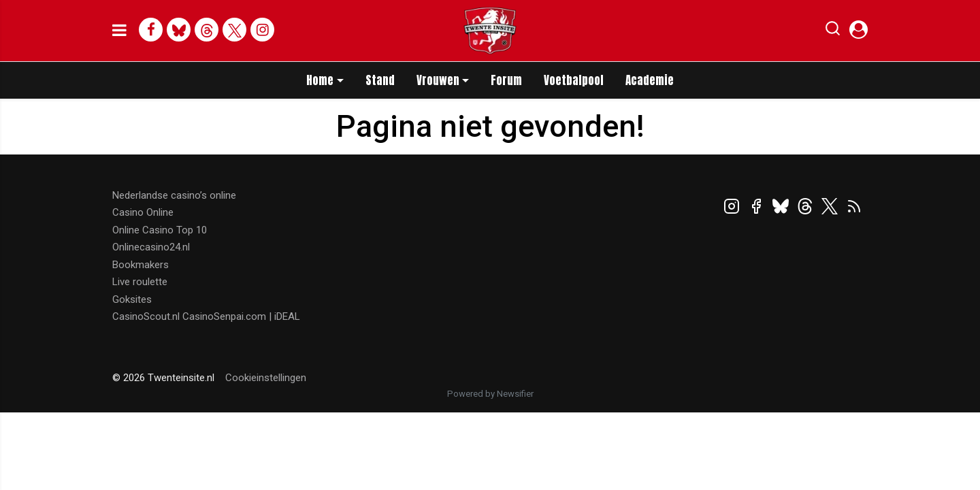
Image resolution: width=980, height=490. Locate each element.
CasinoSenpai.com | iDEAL (241, 316)
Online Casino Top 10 (160, 230)
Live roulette (140, 282)
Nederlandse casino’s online (174, 195)
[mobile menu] (119, 31)
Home (320, 80)
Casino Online (143, 212)
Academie (650, 80)
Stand (380, 80)
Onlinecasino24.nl (151, 247)
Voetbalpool (574, 80)
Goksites (132, 299)
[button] (833, 31)
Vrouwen (438, 80)
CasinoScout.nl (146, 316)
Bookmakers (141, 265)
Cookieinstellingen (266, 378)
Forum (506, 80)
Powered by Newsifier (490, 394)
